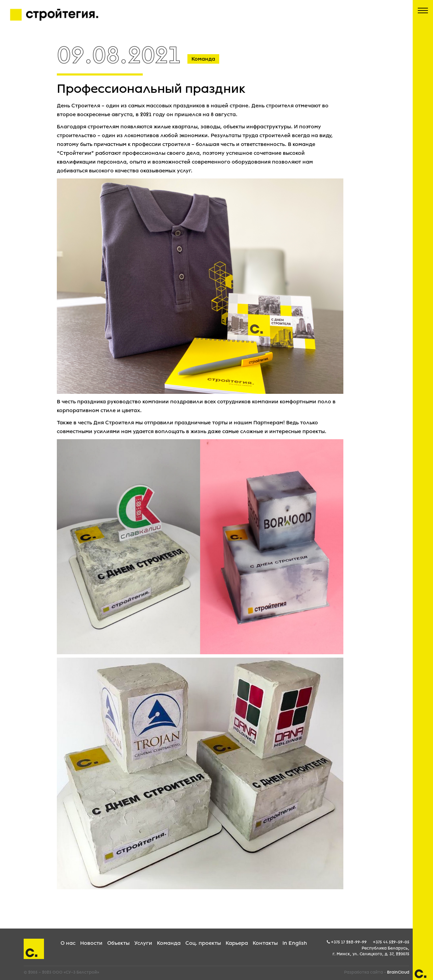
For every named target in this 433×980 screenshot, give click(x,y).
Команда (169, 943)
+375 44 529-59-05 (391, 942)
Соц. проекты (203, 943)
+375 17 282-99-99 (349, 942)
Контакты (265, 943)
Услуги (143, 943)
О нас (68, 943)
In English (295, 943)
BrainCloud (398, 972)
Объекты (118, 943)
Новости (91, 943)
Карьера (237, 943)
